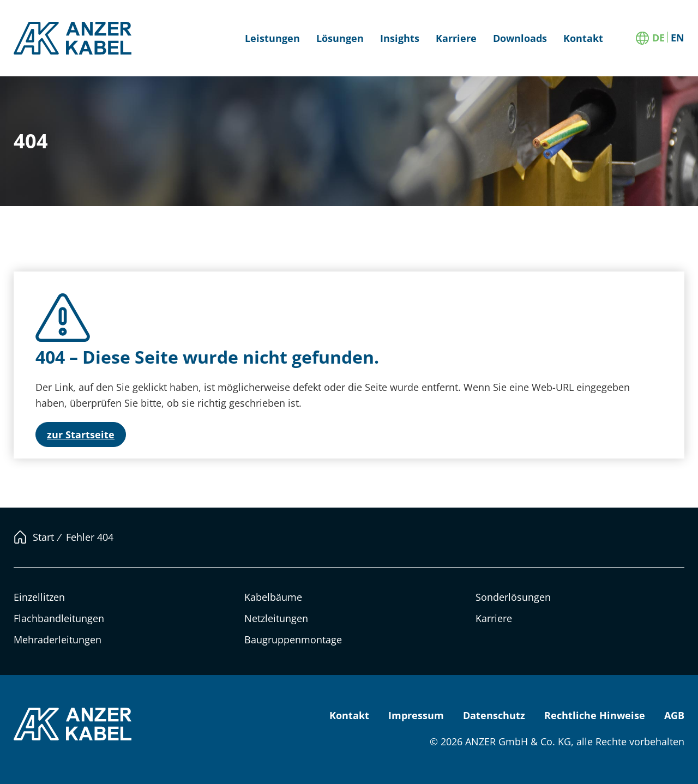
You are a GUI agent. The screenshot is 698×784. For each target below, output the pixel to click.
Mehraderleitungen (58, 640)
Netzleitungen (276, 618)
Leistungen (272, 38)
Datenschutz (494, 715)
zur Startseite (81, 435)
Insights (400, 38)
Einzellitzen (39, 597)
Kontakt (583, 38)
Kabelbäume (273, 597)
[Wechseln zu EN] (678, 37)
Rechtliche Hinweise (595, 715)
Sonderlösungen (513, 597)
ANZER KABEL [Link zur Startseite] (74, 38)
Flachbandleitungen (59, 618)
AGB (674, 715)
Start (43, 537)
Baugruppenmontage (293, 640)
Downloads (520, 38)
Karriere (456, 38)
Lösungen (340, 38)
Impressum (416, 715)
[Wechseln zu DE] (658, 37)
